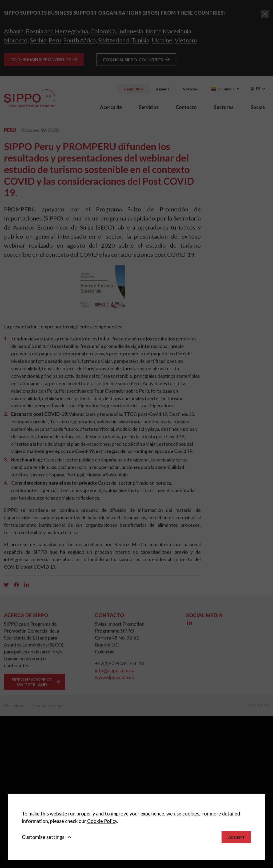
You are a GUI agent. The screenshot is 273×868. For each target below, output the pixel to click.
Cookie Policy (102, 821)
